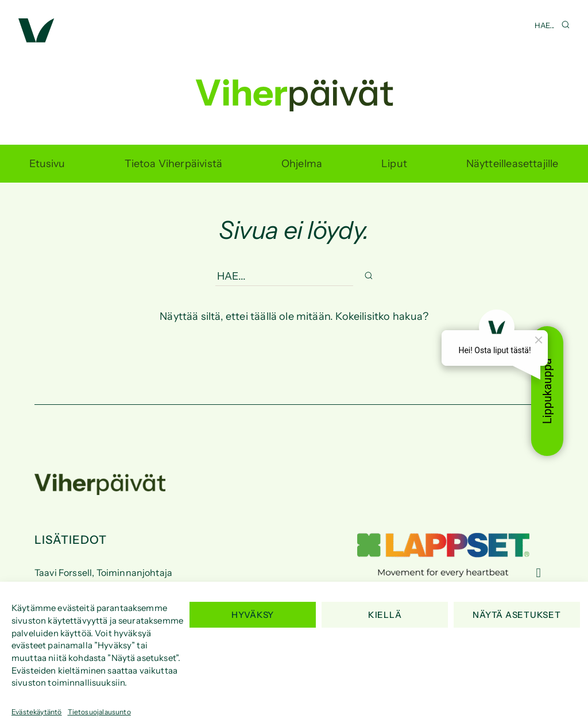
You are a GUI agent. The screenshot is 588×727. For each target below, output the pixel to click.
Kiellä (385, 615)
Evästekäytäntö (37, 712)
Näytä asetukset (517, 615)
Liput (394, 164)
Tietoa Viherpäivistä (174, 164)
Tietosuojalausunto (99, 712)
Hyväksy (253, 615)
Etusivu (47, 164)
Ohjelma (302, 164)
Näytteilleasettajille (512, 164)
